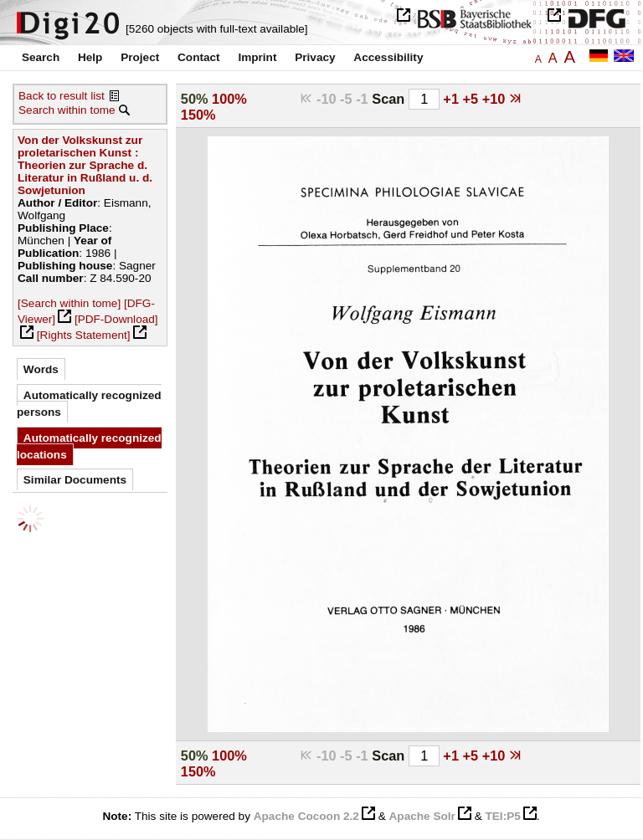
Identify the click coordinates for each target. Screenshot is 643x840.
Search (41, 57)
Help (90, 57)
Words (41, 369)
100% (229, 99)
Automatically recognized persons (89, 404)
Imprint (257, 57)
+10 (496, 99)
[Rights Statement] (84, 335)
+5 (473, 99)
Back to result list (62, 96)
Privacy (315, 57)
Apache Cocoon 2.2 (306, 816)
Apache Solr (422, 816)
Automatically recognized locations (89, 446)
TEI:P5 (502, 816)
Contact (199, 57)
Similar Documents (75, 480)
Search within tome (67, 110)
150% (198, 115)
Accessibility (388, 57)
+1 (453, 99)
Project (140, 57)
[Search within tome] (69, 303)
